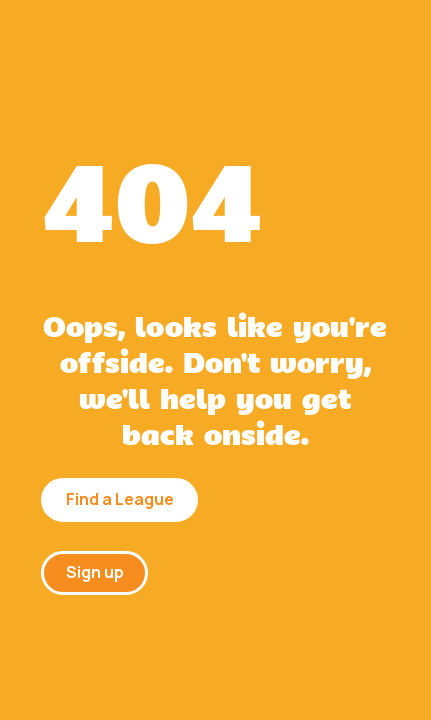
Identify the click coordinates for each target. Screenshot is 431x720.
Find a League (120, 499)
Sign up (95, 572)
